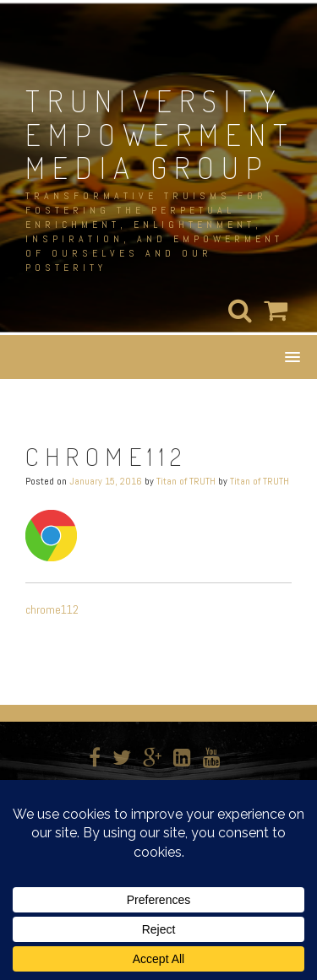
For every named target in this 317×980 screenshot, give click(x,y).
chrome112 (52, 609)
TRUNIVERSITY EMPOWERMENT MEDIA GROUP (160, 134)
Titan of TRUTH (186, 481)
